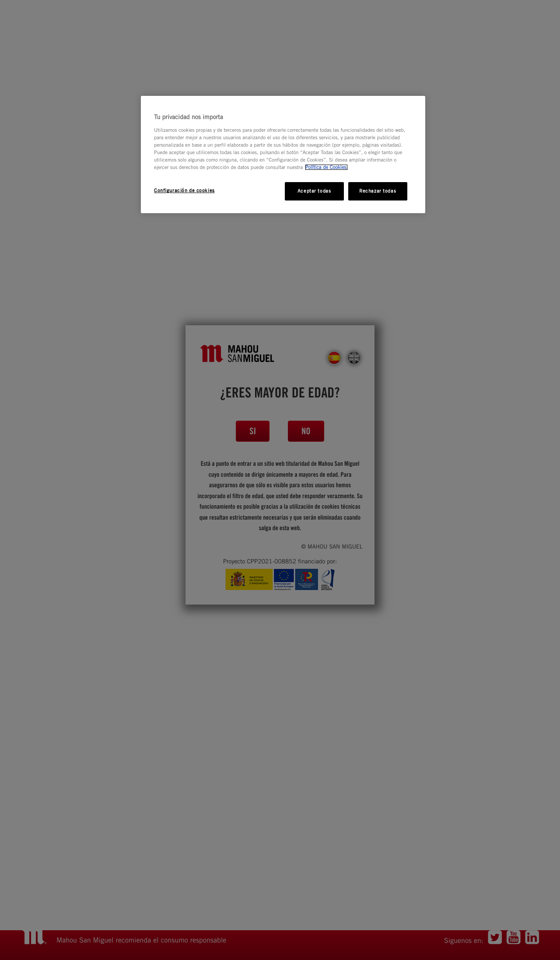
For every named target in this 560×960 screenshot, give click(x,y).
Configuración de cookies (184, 190)
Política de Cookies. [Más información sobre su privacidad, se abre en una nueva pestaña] (326, 167)
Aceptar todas (314, 191)
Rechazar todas (378, 191)
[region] (283, 155)
